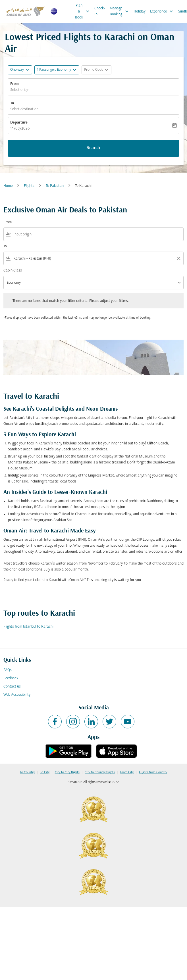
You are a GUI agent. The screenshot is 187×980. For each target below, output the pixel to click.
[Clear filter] (178, 258)
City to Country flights (100, 772)
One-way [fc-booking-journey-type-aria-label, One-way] (17, 70)
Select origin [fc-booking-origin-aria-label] (20, 90)
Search (93, 148)
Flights (29, 186)
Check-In (100, 11)
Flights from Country (153, 772)
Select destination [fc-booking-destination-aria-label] (24, 109)
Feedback (11, 678)
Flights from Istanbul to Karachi (28, 627)
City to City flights (67, 772)
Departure (19, 123)
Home (8, 186)
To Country (27, 772)
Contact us (12, 687)
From (14, 84)
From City (127, 772)
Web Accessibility (17, 695)
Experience (163, 11)
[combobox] (97, 234)
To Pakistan (55, 186)
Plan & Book (84, 11)
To (12, 103)
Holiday (140, 12)
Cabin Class (13, 270)
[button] (57, 70)
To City (45, 772)
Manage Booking (120, 11)
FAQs (8, 670)
